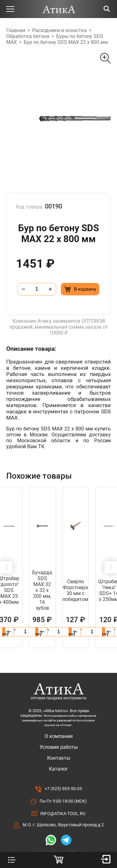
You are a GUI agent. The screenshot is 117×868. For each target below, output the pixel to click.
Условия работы (59, 735)
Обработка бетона (28, 36)
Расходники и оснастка (59, 30)
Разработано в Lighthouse (58, 841)
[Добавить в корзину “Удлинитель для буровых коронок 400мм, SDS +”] (82, 620)
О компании (59, 724)
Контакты (59, 746)
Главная (16, 30)
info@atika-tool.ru (63, 802)
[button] (6, 561)
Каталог (58, 757)
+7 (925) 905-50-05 (63, 777)
